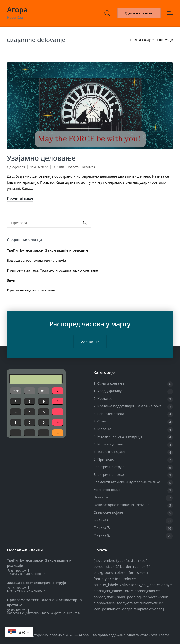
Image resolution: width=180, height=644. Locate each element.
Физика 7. (102, 527)
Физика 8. (102, 535)
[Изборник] (170, 13)
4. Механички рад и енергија (118, 436)
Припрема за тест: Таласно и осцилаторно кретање (52, 270)
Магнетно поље (107, 490)
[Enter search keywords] (49, 223)
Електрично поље (109, 474)
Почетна (135, 40)
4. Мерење (103, 429)
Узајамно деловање (41, 158)
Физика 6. (89, 167)
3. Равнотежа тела (109, 414)
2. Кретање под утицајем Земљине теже (127, 406)
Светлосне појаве (108, 512)
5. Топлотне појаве (109, 451)
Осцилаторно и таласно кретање (121, 505)
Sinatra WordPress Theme (148, 635)
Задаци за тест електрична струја (37, 260)
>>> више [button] (90, 342)
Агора (17, 10)
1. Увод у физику (108, 391)
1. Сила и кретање (109, 383)
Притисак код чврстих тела (31, 290)
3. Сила (59, 167)
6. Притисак (104, 459)
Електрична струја (109, 467)
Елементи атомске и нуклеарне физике (127, 482)
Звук (11, 280)
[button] (139, 13)
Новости (73, 167)
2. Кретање (103, 398)
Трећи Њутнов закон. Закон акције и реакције (48, 250)
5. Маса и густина (108, 444)
